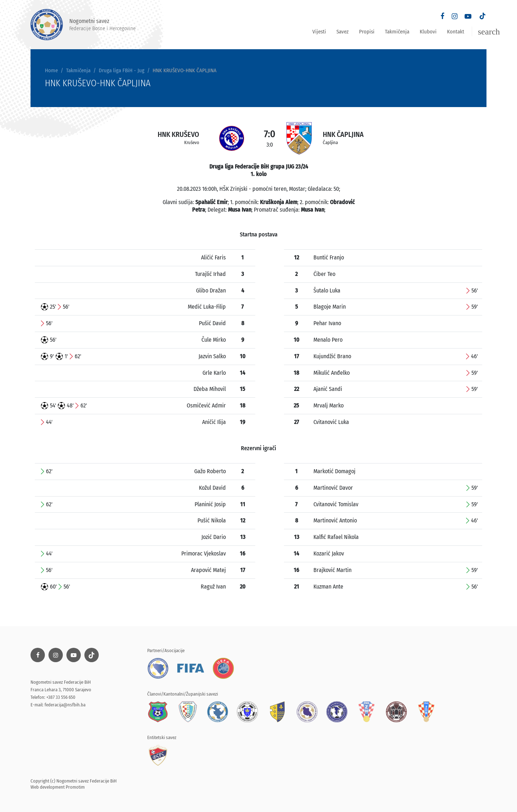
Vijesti (319, 32)
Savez (343, 32)
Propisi (367, 32)
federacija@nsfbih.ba (65, 705)
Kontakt (456, 32)
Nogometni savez (83, 25)
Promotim (75, 787)
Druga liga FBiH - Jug (122, 70)
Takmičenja (397, 32)
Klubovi (428, 32)
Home (51, 70)
